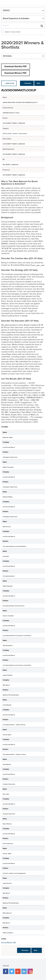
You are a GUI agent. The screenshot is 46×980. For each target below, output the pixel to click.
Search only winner (13, 32)
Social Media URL (9, 943)
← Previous (26, 83)
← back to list (9, 83)
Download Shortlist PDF (16, 66)
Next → (39, 83)
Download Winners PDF (15, 73)
